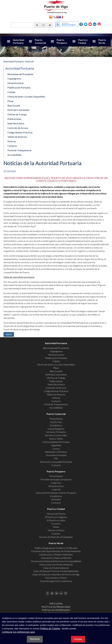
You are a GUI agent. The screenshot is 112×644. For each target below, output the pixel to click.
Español (51, 17)
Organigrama (14, 79)
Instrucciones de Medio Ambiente (56, 564)
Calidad (11, 92)
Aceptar (78, 639)
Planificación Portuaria (19, 88)
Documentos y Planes (56, 578)
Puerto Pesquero (62, 41)
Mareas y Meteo (56, 530)
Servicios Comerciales (56, 435)
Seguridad (56, 445)
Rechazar (35, 639)
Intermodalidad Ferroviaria (56, 442)
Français (61, 17)
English (58, 17)
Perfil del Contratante (18, 110)
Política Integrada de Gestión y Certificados (56, 548)
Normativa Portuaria (56, 455)
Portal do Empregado (56, 610)
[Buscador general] (25, 25)
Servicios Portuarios (56, 432)
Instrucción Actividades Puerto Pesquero (56, 493)
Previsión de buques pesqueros (56, 479)
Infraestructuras (16, 83)
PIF (56, 458)
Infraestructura (56, 486)
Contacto (12, 146)
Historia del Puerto (56, 514)
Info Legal (56, 603)
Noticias (30, 61)
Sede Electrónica (16, 123)
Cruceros (56, 524)
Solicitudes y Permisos (56, 452)
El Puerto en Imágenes (56, 517)
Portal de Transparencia (19, 150)
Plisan (10, 101)
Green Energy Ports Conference (56, 581)
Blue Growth (14, 106)
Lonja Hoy (56, 483)
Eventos (56, 534)
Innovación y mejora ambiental (56, 558)
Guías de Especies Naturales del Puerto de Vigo (56, 574)
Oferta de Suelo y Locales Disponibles (26, 97)
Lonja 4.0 (56, 489)
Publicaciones (14, 119)
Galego (54, 17)
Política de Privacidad (56, 607)
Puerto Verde (102, 41)
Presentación (56, 419)
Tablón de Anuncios (17, 137)
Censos (56, 449)
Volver (9, 334)
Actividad (56, 499)
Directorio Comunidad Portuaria (56, 462)
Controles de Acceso (18, 128)
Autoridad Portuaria (19, 41)
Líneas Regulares (56, 429)
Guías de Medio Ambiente (56, 568)
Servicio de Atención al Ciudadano (56, 537)
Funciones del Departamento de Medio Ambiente (56, 551)
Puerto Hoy (56, 422)
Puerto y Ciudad (83, 41)
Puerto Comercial (40, 41)
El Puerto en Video (56, 520)
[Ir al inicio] (50, 25)
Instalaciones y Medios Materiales (56, 554)
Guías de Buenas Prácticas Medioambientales (56, 571)
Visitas (56, 527)
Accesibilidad (14, 155)
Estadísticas (56, 425)
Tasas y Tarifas (56, 439)
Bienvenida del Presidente (20, 74)
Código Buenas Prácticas (20, 132)
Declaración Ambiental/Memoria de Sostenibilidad (56, 561)
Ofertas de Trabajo (17, 114)
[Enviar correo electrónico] (43, 25)
